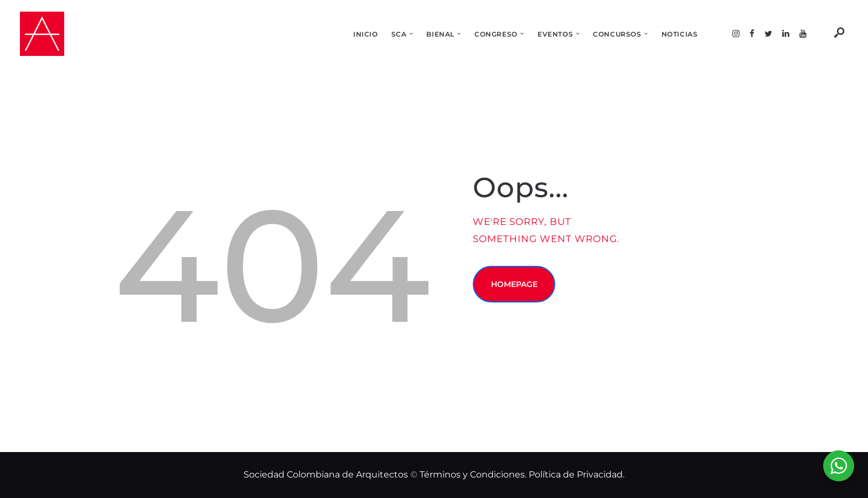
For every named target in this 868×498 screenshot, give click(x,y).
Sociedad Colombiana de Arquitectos (326, 474)
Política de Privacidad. (577, 474)
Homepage (514, 284)
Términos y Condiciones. (474, 474)
